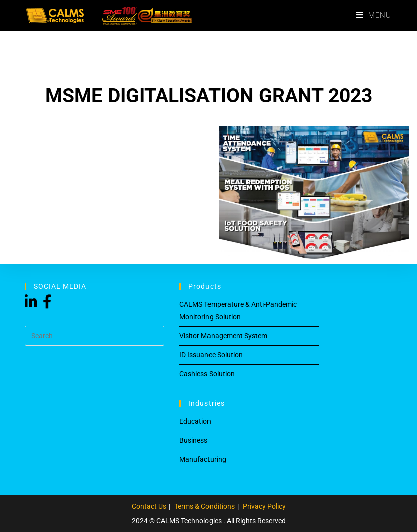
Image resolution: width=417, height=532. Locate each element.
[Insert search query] (94, 336)
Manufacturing (203, 459)
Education (195, 421)
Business (193, 440)
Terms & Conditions (204, 506)
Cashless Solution (207, 374)
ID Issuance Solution (211, 355)
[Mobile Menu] (374, 15)
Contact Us (149, 506)
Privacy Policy (264, 506)
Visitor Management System (223, 336)
